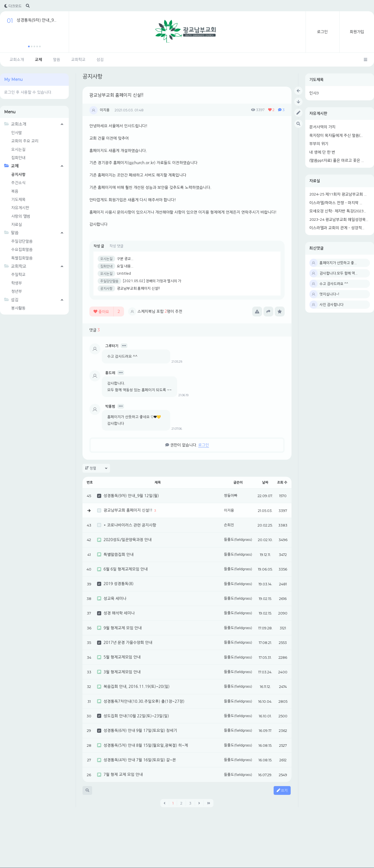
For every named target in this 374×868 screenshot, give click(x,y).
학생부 (17, 283)
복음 (15, 191)
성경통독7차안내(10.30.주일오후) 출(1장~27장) (144, 701)
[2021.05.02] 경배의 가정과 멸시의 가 (152, 281)
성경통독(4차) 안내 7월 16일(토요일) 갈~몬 (140, 760)
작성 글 (99, 246)
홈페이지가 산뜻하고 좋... (338, 263)
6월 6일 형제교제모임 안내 (125, 569)
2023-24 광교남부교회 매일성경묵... (339, 220)
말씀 (57, 60)
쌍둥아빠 (231, 496)
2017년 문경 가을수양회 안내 (128, 643)
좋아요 (107, 312)
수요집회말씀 (22, 250)
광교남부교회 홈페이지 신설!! (116, 95)
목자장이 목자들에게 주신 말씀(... (336, 136)
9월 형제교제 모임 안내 (123, 628)
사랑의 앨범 (21, 216)
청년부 (17, 291)
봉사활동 (18, 308)
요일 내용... (125, 266)
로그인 (322, 32)
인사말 (17, 133)
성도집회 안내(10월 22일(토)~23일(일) (136, 716)
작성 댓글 (116, 246)
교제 (38, 60)
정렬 (96, 468)
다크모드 (13, 6)
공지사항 (18, 175)
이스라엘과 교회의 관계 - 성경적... (337, 228)
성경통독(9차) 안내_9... (36, 20)
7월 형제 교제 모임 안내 (123, 775)
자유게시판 (318, 114)
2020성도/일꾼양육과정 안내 (127, 540)
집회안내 (18, 158)
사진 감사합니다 (332, 305)
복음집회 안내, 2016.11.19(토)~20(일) (136, 687)
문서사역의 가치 (322, 127)
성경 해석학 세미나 (119, 613)
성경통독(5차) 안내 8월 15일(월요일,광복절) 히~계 (146, 745)
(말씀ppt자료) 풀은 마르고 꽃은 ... (337, 161)
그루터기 (112, 346)
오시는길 (18, 150)
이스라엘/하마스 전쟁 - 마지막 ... (336, 203)
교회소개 (17, 60)
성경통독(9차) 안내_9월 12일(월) (131, 496)
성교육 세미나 (115, 599)
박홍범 (110, 406)
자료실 (315, 181)
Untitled (124, 274)
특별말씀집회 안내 (118, 555)
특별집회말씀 (22, 258)
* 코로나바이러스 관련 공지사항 (130, 525)
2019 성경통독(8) (118, 584)
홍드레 (110, 373)
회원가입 (357, 32)
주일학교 (18, 275)
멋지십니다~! (329, 294)
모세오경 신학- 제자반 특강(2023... (338, 211)
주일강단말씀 (22, 241)
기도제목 (317, 80)
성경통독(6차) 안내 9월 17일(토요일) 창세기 (140, 731)
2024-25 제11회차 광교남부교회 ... (338, 194)
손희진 (229, 525)
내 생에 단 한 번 (322, 152)
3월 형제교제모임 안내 (122, 672)
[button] (29, 46)
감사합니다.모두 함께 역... (339, 273)
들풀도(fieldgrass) (238, 540)
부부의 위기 (319, 144)
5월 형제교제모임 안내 (122, 657)
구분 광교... (125, 259)
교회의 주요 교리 (25, 141)
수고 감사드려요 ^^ (334, 284)
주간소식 (18, 183)
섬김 (100, 60)
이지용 (105, 110)
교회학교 (78, 60)
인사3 (314, 93)
